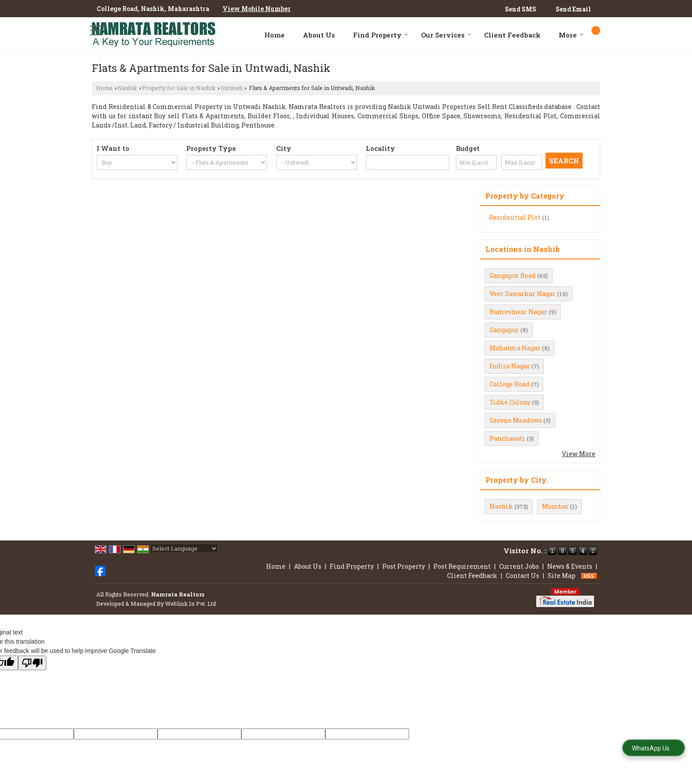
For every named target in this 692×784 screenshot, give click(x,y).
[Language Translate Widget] (184, 548)
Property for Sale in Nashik (179, 88)
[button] (257, 9)
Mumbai (555, 506)
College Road (510, 384)
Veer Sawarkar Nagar (523, 294)
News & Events (570, 566)
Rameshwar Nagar (518, 312)
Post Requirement (462, 566)
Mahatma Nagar (515, 348)
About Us (319, 35)
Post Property (404, 566)
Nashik (127, 88)
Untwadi (232, 88)
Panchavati (507, 438)
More (571, 35)
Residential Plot (515, 217)
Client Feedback (512, 35)
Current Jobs (519, 566)
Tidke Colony (510, 402)
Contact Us (523, 576)
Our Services (446, 35)
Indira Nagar (510, 366)
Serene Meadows (516, 420)
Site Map (562, 576)
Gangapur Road (513, 276)
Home (275, 35)
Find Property (381, 35)
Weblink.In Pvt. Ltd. (191, 604)
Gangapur (504, 330)
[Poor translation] (32, 663)
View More (579, 454)
